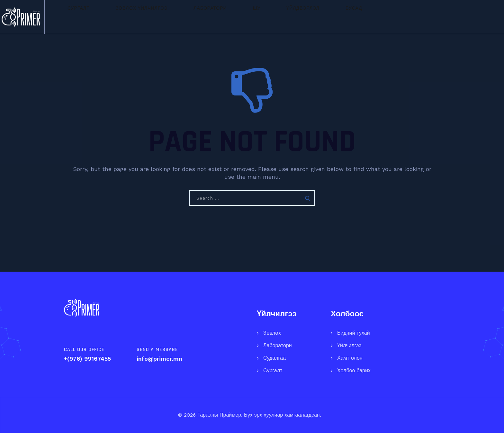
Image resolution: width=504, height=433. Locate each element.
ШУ (277, 17)
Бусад (351, 17)
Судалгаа (274, 358)
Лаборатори (242, 17)
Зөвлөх (272, 333)
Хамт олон (350, 358)
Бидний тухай (354, 333)
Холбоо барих (354, 370)
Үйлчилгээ (349, 345)
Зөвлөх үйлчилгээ (185, 17)
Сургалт (134, 17)
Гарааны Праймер (218, 415)
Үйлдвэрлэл (312, 17)
